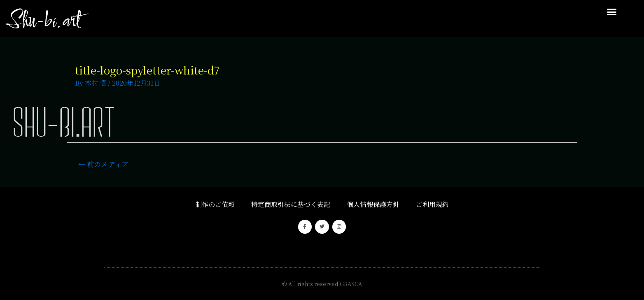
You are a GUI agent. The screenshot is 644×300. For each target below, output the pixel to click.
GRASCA (351, 284)
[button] (612, 12)
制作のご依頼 (215, 204)
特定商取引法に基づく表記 (291, 204)
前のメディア (103, 164)
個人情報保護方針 (373, 204)
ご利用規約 (432, 204)
